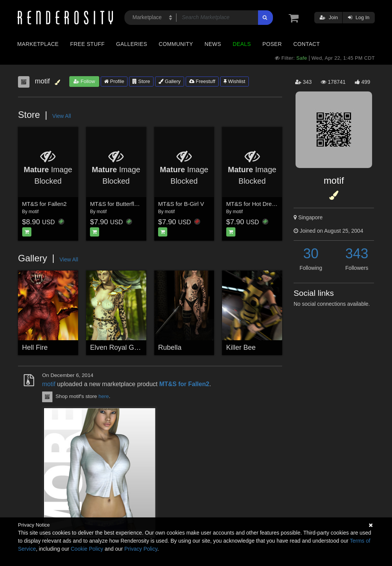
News (213, 44)
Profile (114, 81)
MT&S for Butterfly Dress (122, 204)
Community (176, 44)
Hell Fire (35, 347)
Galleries (131, 44)
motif (34, 212)
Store (141, 81)
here (104, 397)
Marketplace (38, 44)
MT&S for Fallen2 (45, 204)
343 (357, 254)
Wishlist (234, 81)
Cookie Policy (87, 549)
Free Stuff (87, 44)
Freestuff (202, 81)
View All (62, 116)
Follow (84, 81)
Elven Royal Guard (119, 347)
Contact (306, 44)
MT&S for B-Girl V (181, 204)
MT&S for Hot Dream (253, 204)
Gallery (170, 81)
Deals (242, 44)
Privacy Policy (141, 549)
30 (311, 254)
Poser (272, 44)
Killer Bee (241, 347)
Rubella (170, 347)
